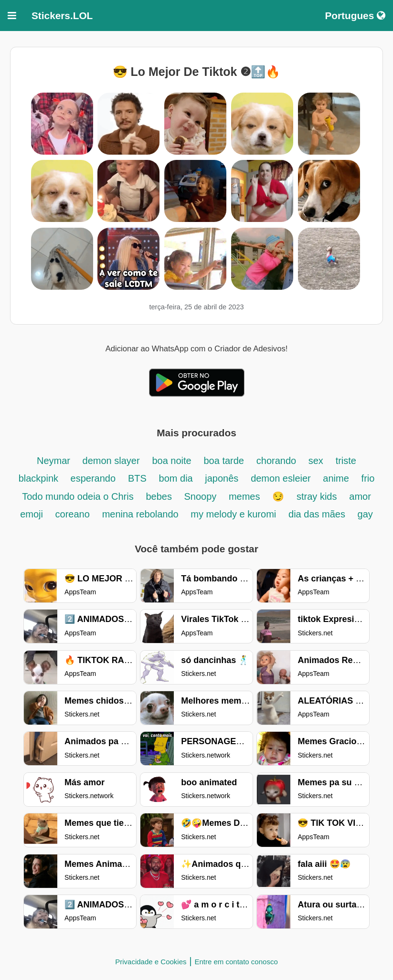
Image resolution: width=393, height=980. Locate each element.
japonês (222, 478)
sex (316, 461)
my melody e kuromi (233, 514)
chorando (278, 461)
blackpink (40, 478)
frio (368, 478)
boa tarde (224, 461)
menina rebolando (142, 514)
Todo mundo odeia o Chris (78, 496)
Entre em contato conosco (236, 962)
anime (336, 478)
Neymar (55, 461)
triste (346, 461)
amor (360, 496)
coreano (73, 514)
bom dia (177, 478)
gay (365, 514)
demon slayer (111, 461)
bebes (160, 496)
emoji (33, 514)
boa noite (171, 461)
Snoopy (201, 496)
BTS (137, 478)
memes (244, 496)
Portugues (355, 16)
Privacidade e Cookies (151, 962)
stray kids (317, 496)
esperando (93, 478)
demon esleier (282, 478)
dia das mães (318, 514)
